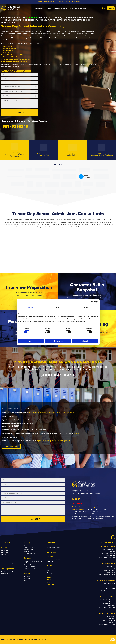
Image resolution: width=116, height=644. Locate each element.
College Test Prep (6, 574)
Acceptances (28, 576)
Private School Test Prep (8, 572)
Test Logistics (51, 573)
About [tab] (86, 307)
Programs (28, 558)
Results (27, 573)
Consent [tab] (30, 307)
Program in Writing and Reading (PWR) (33, 562)
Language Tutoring (29, 553)
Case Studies (28, 582)
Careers (50, 556)
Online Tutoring (28, 546)
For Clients (51, 566)
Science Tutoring (29, 550)
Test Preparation (8, 569)
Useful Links (50, 546)
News (49, 580)
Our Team (4, 554)
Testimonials (28, 580)
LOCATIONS (59, 2)
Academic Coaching (30, 565)
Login (49, 577)
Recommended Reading (54, 548)
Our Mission (5, 551)
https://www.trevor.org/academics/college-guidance (53, 441)
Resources (51, 543)
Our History (50, 561)
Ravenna (77, 433)
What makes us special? (54, 559)
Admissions (6, 559)
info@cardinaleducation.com (89, 494)
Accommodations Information (55, 569)
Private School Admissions (9, 564)
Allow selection (58, 341)
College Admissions (7, 562)
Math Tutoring (28, 551)
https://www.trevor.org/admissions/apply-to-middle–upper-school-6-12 (51, 413)
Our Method (5, 552)
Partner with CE (53, 552)
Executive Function (29, 567)
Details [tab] (58, 307)
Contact (111, 8)
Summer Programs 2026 (46, 2)
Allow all (85, 341)
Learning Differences (30, 569)
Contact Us (51, 585)
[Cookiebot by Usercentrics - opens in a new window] (90, 302)
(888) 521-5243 (81, 491)
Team (105, 8)
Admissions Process (53, 571)
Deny (31, 341)
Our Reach (27, 578)
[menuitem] (39, 8)
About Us (5, 547)
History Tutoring (29, 548)
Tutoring (27, 543)
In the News (76, 2)
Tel (102, 8)
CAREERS (67, 2)
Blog (49, 582)
